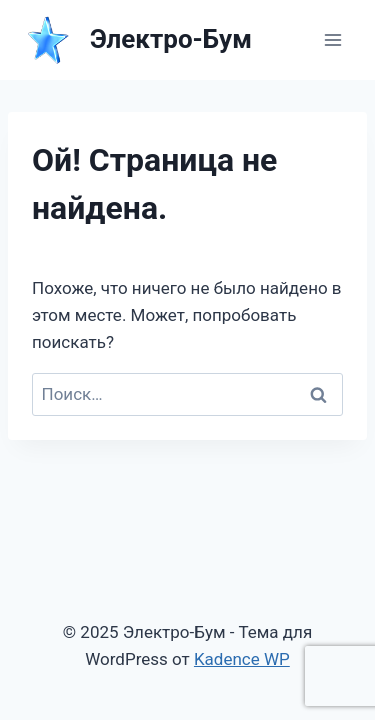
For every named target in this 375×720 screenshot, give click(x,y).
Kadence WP (242, 659)
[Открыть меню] (332, 39)
